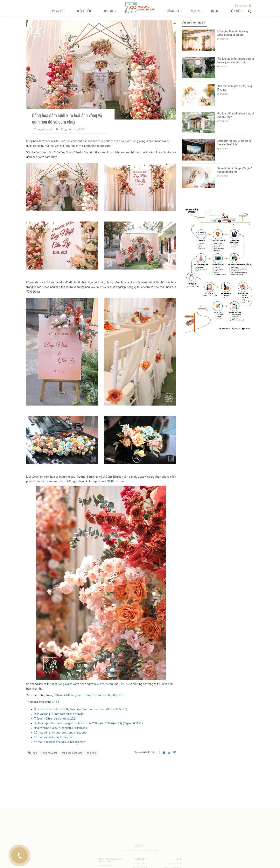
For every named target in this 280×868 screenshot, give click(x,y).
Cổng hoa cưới (49, 753)
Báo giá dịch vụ (67, 684)
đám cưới (92, 753)
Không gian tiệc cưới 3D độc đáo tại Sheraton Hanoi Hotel (234, 143)
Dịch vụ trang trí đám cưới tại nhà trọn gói (59, 714)
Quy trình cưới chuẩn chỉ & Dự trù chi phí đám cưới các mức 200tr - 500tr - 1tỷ (81, 709)
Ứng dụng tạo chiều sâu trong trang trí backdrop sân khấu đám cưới (235, 60)
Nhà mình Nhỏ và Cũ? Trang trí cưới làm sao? (61, 728)
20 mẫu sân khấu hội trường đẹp (54, 737)
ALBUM (195, 11)
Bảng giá (173, 11)
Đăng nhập (241, 5)
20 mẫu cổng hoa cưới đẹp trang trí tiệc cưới (61, 733)
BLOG (215, 11)
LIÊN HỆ (235, 11)
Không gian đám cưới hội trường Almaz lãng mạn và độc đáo (233, 33)
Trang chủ (58, 11)
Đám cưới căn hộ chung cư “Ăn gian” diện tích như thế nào (235, 170)
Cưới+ (56, 702)
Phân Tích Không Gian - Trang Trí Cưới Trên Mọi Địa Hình (89, 695)
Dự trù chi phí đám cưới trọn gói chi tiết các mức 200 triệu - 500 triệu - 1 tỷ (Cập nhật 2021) (88, 723)
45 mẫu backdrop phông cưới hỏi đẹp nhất (60, 742)
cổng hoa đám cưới (72, 753)
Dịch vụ (108, 11)
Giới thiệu (84, 11)
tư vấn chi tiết (101, 684)
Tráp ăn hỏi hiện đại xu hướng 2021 (55, 719)
